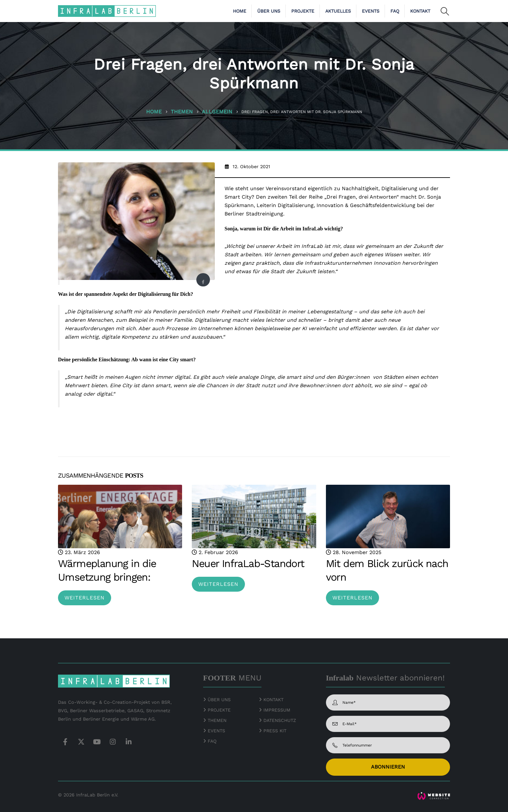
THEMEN (217, 720)
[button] (445, 11)
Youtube (97, 742)
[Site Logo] (107, 11)
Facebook (203, 282)
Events (371, 11)
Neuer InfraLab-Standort (248, 563)
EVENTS (216, 731)
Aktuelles (338, 11)
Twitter (81, 742)
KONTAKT (273, 700)
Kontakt (420, 11)
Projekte (303, 11)
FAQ (395, 11)
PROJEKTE (218, 710)
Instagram (113, 742)
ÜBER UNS (219, 700)
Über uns (269, 11)
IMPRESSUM (277, 710)
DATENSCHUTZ (280, 720)
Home (240, 11)
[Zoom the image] (434, 796)
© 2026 (66, 795)
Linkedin (129, 742)
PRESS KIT (275, 731)
